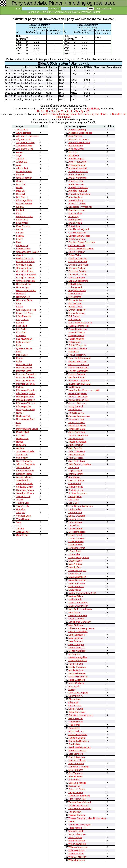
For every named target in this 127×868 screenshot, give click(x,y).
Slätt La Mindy (23, 467)
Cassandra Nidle (77, 245)
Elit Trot (20, 210)
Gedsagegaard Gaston (28, 252)
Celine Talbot (75, 255)
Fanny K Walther (77, 332)
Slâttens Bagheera (25, 464)
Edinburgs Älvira (24, 200)
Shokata (20, 448)
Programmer (59, 12)
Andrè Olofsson (76, 184)
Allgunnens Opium (25, 142)
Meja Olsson (75, 612)
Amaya (20, 152)
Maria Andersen (76, 587)
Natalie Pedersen (77, 667)
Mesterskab (85, 12)
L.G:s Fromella (24, 316)
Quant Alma (74, 728)
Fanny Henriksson (77, 329)
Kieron (19, 307)
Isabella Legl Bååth (78, 397)
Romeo (20, 442)
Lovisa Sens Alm (77, 538)
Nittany (72, 689)
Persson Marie (76, 722)
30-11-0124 (22, 130)
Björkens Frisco (24, 171)
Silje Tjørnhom (76, 770)
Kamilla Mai (74, 477)
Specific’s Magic (24, 477)
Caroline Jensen (77, 239)
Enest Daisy (22, 220)
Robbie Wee (22, 439)
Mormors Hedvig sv (26, 377)
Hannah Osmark (77, 374)
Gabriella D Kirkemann (80, 358)
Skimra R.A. (22, 455)
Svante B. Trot (23, 496)
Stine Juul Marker (77, 783)
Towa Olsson (75, 812)
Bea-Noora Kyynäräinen (80, 207)
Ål (38, 111)
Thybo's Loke (23, 503)
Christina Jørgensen (78, 265)
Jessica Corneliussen (79, 416)
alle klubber (93, 109)
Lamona (20, 323)
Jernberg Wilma (76, 413)
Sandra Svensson (77, 751)
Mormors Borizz (24, 368)
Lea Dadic (74, 500)
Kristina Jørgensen (78, 493)
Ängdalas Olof (23, 532)
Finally (19, 239)
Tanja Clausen (76, 792)
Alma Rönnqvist (76, 159)
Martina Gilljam (76, 596)
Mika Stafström (76, 625)
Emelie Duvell (75, 307)
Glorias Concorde (25, 258)
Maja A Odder (75, 564)
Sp (82, 111)
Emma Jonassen (77, 313)
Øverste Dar (22, 535)
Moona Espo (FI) (77, 648)
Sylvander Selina (77, 789)
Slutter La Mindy (24, 461)
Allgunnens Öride (25, 149)
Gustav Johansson (78, 361)
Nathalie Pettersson (78, 677)
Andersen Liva (76, 181)
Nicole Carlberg (76, 683)
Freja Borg (74, 352)
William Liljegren (77, 841)
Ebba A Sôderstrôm (78, 281)
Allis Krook (74, 155)
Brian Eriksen (75, 223)
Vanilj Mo (21, 513)
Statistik (96, 12)
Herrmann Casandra (79, 381)
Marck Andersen (77, 583)
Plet (18, 426)
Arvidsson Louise (77, 204)
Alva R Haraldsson (78, 162)
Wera (19, 522)
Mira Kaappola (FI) (78, 635)
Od (63, 111)
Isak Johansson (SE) (79, 400)
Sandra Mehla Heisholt (80, 747)
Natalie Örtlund (76, 670)
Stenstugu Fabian (25, 490)
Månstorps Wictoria (26, 403)
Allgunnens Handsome (27, 136)
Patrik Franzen (76, 718)
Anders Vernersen (77, 178)
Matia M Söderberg (78, 603)
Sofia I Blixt (74, 780)
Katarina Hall (75, 484)
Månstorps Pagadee (26, 390)
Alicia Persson (76, 146)
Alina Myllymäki (76, 149)
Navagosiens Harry (26, 410)
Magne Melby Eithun (79, 558)
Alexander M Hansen (79, 139)
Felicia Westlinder (77, 345)
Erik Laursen (75, 319)
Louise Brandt (75, 535)
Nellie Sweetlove (77, 680)
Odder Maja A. (76, 696)
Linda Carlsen (75, 509)
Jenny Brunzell (76, 406)
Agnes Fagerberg (77, 130)
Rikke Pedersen (76, 731)
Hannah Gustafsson (78, 371)
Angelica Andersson (78, 188)
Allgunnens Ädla (24, 146)
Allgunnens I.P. (24, 139)
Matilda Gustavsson (78, 606)
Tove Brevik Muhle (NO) (80, 809)
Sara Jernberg (76, 754)
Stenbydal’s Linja (25, 484)
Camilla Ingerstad (77, 233)
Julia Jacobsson (76, 455)
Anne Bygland (75, 197)
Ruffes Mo (21, 445)
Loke (19, 352)
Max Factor (22, 355)
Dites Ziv (21, 191)
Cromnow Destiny (77, 271)
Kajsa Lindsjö (75, 471)
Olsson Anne (75, 699)
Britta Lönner (75, 226)
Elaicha (20, 207)
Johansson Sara (77, 429)
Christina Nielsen (77, 268)
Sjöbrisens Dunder (25, 451)
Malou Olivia (75, 574)
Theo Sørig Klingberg (79, 796)
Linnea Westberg (77, 516)
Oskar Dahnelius (77, 712)
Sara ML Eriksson (77, 760)
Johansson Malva (77, 426)
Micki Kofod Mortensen (80, 622)
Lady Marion (22, 319)
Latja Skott (21, 326)
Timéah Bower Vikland (80, 802)
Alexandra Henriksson (79, 142)
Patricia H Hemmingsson (81, 715)
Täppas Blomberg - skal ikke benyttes (87, 818)
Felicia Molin (75, 342)
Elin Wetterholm (76, 300)
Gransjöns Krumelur (26, 274)
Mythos (20, 387)
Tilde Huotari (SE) (77, 799)
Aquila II (20, 159)
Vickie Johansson (77, 834)
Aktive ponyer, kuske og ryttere (60, 114)
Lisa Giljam (74, 525)
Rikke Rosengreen (78, 735)
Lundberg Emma (77, 548)
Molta (19, 361)
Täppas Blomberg (77, 815)
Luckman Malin (76, 541)
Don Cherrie (22, 197)
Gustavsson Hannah (79, 365)
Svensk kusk (75, 786)
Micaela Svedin (76, 619)
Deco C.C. (21, 184)
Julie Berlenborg (77, 461)
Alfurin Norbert (23, 133)
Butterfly (20, 175)
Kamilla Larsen (76, 474)
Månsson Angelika (78, 657)
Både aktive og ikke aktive (92, 114)
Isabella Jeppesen (77, 393)
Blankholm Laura (77, 210)
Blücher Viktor (75, 213)
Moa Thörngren (76, 644)
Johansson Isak (76, 419)
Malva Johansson (77, 577)
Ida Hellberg (75, 387)
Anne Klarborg (76, 200)
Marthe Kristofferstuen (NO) (82, 593)
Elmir (19, 213)
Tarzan (20, 500)
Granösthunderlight (26, 281)
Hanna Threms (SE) (78, 368)
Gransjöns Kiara (24, 265)
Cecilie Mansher (76, 252)
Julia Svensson (76, 458)
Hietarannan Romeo (26, 291)
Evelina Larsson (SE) (79, 326)
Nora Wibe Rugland (78, 693)
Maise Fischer (75, 561)
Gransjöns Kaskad (25, 262)
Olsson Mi (73, 702)
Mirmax (20, 358)
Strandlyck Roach (25, 493)
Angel (19, 155)
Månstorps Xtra (24, 406)
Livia (18, 345)
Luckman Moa (75, 545)
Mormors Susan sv (26, 384)
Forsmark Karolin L (78, 348)
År (68, 111)
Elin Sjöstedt (75, 297)
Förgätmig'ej (22, 245)
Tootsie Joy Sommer (79, 805)
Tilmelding (46, 12)
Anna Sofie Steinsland (79, 194)
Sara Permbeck (76, 764)
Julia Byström (75, 448)
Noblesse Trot (23, 416)
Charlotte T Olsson (78, 258)
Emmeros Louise (25, 217)
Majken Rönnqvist (77, 570)
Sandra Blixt (75, 744)
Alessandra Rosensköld (80, 133)
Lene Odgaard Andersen (81, 506)
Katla (19, 303)
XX (87, 111)
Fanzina (20, 233)
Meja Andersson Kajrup (80, 609)
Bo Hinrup (73, 217)
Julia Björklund (76, 445)
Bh (42, 111)
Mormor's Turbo (24, 365)
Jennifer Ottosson (77, 403)
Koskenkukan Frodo (26, 310)
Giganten (21, 255)
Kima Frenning (76, 487)
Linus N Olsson (76, 519)
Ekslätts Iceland (24, 204)
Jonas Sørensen (77, 432)
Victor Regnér (75, 838)
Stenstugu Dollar (24, 487)
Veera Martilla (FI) (77, 828)
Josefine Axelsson (77, 442)
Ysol (18, 525)
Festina (20, 236)
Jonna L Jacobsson (78, 435)
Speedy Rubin (23, 480)
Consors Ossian (24, 178)
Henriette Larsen (77, 377)
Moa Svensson (76, 641)
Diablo (19, 188)
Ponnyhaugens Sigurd (27, 429)
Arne (19, 165)
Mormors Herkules (25, 381)
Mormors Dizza (24, 371)
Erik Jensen (74, 316)
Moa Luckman (75, 638)
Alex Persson (75, 136)
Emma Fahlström (77, 310)
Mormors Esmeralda (26, 374)
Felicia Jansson (76, 339)
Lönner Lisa (74, 554)
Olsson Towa (75, 706)
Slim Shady (22, 458)
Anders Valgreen (77, 175)
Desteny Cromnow (78, 274)
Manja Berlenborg (77, 580)
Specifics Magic (24, 474)
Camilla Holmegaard (79, 229)
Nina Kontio (74, 686)
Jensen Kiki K (75, 410)
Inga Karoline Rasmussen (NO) (84, 390)
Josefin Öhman (76, 439)
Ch (52, 111)
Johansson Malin (77, 422)
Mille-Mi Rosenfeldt (78, 632)
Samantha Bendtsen (79, 741)
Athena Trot (22, 168)
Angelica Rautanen (78, 191)
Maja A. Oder (75, 567)
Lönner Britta (75, 551)
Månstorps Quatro (25, 397)
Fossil (19, 242)
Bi (47, 111)
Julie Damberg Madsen (80, 464)
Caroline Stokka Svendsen (82, 242)
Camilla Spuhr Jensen (79, 236)
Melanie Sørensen (78, 615)
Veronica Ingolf (76, 831)
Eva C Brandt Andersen (80, 323)
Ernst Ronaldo (23, 226)
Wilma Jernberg (76, 854)
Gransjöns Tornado (26, 278)
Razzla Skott (22, 432)
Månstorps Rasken (26, 400)
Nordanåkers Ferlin (26, 419)
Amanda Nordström (78, 171)
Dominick (21, 194)
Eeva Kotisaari (76, 294)
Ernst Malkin (22, 223)
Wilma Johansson (77, 857)
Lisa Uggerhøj (75, 529)
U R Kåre (21, 509)
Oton (19, 422)
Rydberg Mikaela (77, 738)
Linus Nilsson (75, 522)
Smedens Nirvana (25, 471)
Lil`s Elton (21, 332)
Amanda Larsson (77, 165)
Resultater (72, 12)
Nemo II (20, 413)
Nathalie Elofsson (77, 673)
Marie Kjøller (75, 590)
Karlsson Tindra (76, 480)
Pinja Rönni (74, 725)
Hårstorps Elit (23, 297)
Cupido (20, 181)
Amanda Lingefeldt (78, 168)
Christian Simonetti (78, 262)
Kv (57, 111)
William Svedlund (77, 844)
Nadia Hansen (76, 664)
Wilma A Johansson (78, 847)
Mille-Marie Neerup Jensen (82, 628)
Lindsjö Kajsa (75, 513)
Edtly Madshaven (77, 291)
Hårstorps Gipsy (24, 300)
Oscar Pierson (76, 709)
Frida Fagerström (77, 355)
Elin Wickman (75, 303)
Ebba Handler (75, 284)
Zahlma (20, 529)
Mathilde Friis (75, 599)
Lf (72, 111)
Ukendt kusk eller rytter (80, 825)
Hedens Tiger (23, 287)
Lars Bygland (75, 496)
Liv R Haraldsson (77, 532)
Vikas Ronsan (23, 519)
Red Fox (20, 435)
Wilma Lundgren (77, 860)
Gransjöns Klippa (25, 271)
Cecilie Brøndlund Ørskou (81, 249)
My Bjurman (74, 654)
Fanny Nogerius (76, 336)
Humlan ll (21, 294)
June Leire (74, 467)
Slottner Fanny (76, 776)
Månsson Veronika (78, 661)
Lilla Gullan (22, 329)
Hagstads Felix (24, 284)
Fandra (20, 229)
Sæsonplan (33, 12)
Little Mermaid (23, 342)
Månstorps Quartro (26, 393)
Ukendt (72, 821)
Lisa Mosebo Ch (24, 339)
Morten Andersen (77, 651)
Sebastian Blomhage (79, 767)
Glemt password (104, 9)
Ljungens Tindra (24, 348)
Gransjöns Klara (24, 268)
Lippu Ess (21, 336)
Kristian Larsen (76, 490)
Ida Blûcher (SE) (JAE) (80, 384)
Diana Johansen (77, 278)
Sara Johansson (77, 757)
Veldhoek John (24, 516)
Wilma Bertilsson (77, 850)
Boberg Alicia (75, 220)
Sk (77, 111)
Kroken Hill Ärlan (25, 313)
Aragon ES (22, 162)
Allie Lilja (73, 152)
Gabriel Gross (23, 249)
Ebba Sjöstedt (75, 287)
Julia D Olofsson (77, 451)
